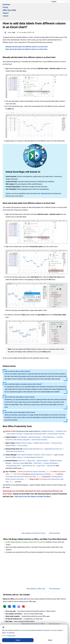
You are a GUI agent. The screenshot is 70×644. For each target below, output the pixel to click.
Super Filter (41, 456)
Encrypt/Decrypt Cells (13, 456)
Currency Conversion (17, 469)
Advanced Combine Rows (52, 469)
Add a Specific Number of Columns (29, 445)
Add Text (29, 462)
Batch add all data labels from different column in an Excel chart (26, 39)
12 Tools (21, 462)
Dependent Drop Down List (53, 439)
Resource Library (19, 453)
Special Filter (51, 456)
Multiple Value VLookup (41, 433)
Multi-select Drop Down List (15, 442)
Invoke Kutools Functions (56, 424)
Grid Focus (22, 451)
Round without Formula (40, 430)
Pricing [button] (25, 7)
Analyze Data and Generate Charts (35, 424)
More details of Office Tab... (37, 579)
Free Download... (55, 523)
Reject (50, 640)
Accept (18, 640)
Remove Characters (39, 462)
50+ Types (56, 462)
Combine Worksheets (50, 453)
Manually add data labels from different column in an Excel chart (27, 37)
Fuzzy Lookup (23, 436)
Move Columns (47, 445)
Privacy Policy (11, 636)
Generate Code (61, 421)
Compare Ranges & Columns (33, 447)
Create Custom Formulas (14, 424)
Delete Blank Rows (49, 427)
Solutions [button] (6, 7)
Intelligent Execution (47, 421)
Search (58, 7)
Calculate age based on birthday (40, 464)
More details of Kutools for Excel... (34, 523)
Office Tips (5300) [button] (37, 7)
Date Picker (38, 453)
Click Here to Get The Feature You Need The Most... (33, 487)
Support (49, 7)
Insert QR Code (15, 467)
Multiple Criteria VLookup (23, 433)
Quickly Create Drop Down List (33, 439)
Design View (31, 451)
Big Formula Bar (43, 451)
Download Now (46, 184)
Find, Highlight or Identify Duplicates (29, 427)
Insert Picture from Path (28, 467)
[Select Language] (59, 2)
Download (16, 7)
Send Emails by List (29, 456)
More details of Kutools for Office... (34, 614)
